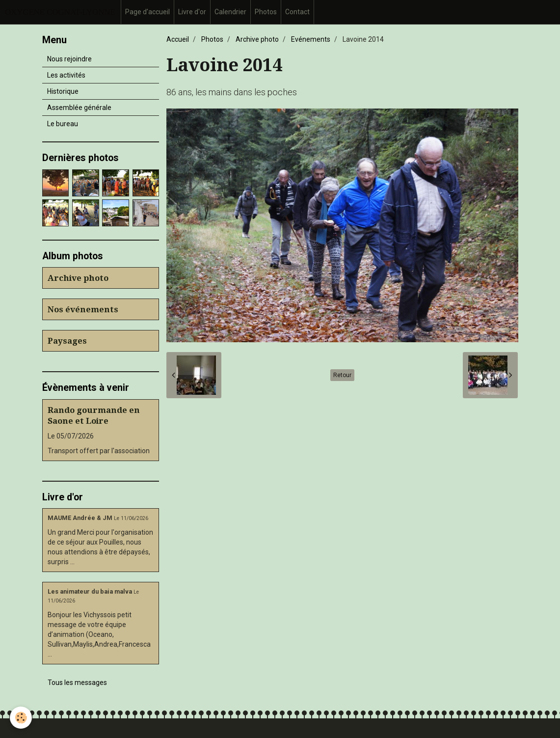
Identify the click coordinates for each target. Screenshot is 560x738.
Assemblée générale (79, 108)
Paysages (67, 341)
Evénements (311, 39)
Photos (266, 12)
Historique (63, 91)
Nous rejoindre (69, 59)
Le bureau (63, 124)
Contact (297, 12)
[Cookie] (21, 718)
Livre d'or (192, 12)
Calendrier (230, 12)
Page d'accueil (147, 12)
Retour (342, 375)
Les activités (66, 75)
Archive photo (257, 39)
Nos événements (83, 309)
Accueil (178, 39)
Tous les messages (77, 683)
